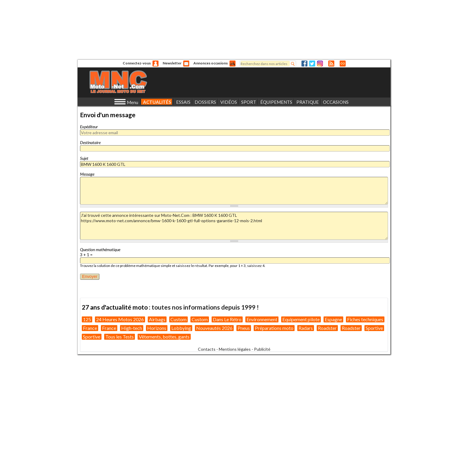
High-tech (132, 328)
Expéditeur (89, 127)
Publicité (262, 349)
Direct (343, 64)
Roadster (327, 328)
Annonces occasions (211, 63)
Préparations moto (274, 328)
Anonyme (156, 64)
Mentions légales (235, 349)
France (90, 328)
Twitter (312, 64)
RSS (331, 64)
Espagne (333, 319)
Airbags (157, 319)
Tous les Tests (120, 337)
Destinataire (90, 142)
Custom (178, 319)
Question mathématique (100, 249)
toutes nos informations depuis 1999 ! (205, 307)
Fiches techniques (365, 319)
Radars (306, 328)
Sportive (374, 328)
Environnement (262, 319)
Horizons (157, 328)
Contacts (207, 349)
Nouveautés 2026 (214, 328)
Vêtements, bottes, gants (164, 337)
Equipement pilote (301, 319)
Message (87, 174)
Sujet (84, 158)
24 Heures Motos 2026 (120, 319)
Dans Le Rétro (227, 319)
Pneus (244, 328)
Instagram (320, 64)
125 (87, 319)
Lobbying (181, 328)
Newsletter (172, 63)
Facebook (304, 64)
